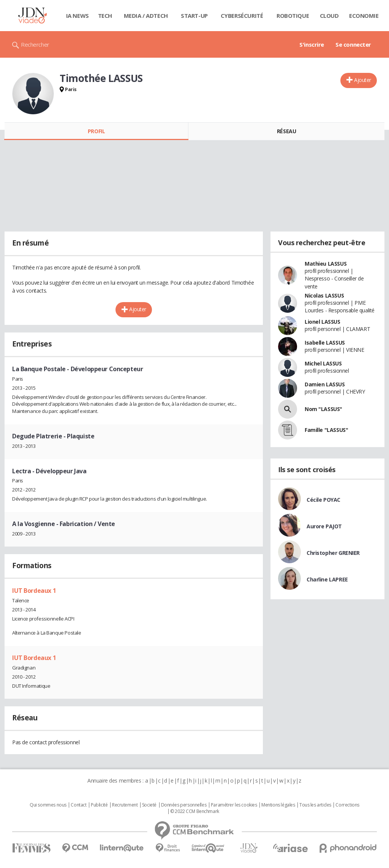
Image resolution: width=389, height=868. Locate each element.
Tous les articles (315, 805)
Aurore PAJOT (324, 526)
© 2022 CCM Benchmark (195, 811)
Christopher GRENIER (333, 553)
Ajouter (363, 80)
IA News (77, 16)
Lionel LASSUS (323, 322)
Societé (149, 805)
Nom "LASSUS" (323, 409)
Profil (96, 131)
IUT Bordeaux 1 (34, 591)
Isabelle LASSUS (325, 343)
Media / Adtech (146, 16)
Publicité (99, 805)
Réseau (286, 131)
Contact (78, 805)
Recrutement (125, 805)
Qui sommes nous (48, 805)
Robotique (293, 16)
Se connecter (353, 44)
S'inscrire (312, 44)
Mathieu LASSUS (326, 264)
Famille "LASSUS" (326, 430)
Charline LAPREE (327, 579)
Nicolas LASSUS (324, 295)
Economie (364, 16)
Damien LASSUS (325, 384)
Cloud (329, 16)
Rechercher (35, 44)
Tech (105, 16)
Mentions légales (278, 805)
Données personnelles (184, 805)
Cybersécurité (242, 16)
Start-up (194, 16)
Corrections (347, 805)
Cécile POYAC (323, 500)
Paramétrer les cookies (234, 805)
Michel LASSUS (323, 363)
